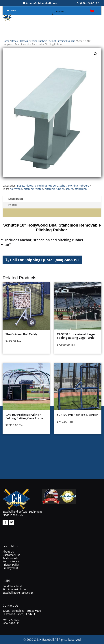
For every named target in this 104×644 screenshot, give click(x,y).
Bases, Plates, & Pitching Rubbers (29, 41)
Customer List (11, 555)
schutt (69, 189)
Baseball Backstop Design (18, 593)
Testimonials (10, 558)
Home (6, 41)
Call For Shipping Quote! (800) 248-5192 (45, 260)
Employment (10, 568)
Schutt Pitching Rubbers (62, 41)
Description (16, 199)
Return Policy (11, 562)
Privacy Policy (11, 565)
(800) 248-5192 (11, 624)
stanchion (81, 189)
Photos (13, 205)
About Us (8, 552)
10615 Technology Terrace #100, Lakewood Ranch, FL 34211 (22, 613)
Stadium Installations (16, 590)
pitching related (33, 189)
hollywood (16, 189)
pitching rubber (54, 189)
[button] (96, 54)
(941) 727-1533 (11, 620)
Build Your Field (12, 586)
